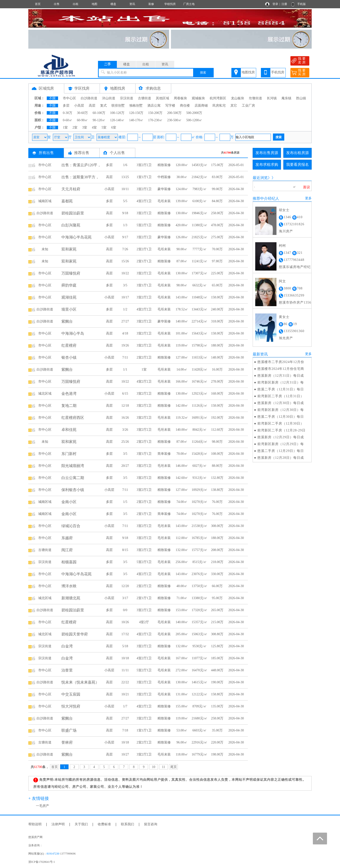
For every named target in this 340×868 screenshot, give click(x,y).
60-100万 (99, 113)
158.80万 (217, 694)
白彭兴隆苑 (71, 225)
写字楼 (170, 106)
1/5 (125, 502)
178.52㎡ (182, 309)
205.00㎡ (182, 634)
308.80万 (217, 634)
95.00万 (217, 598)
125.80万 (217, 646)
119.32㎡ (182, 418)
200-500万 (174, 113)
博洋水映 (69, 586)
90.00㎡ (182, 249)
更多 (308, 198)
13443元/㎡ (200, 309)
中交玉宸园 (71, 694)
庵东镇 (286, 98)
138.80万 (217, 490)
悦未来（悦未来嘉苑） (80, 682)
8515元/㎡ (200, 562)
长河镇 (272, 98)
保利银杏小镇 (73, 490)
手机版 (302, 4)
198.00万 (217, 754)
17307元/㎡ (200, 273)
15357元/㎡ (200, 622)
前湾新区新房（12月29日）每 (281, 444)
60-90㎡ (83, 120)
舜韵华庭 (69, 285)
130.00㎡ (182, 213)
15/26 (125, 261)
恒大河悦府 (71, 706)
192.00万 (217, 418)
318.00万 (217, 321)
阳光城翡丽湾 (73, 466)
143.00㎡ (182, 297)
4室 (94, 127)
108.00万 (217, 454)
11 (164, 767)
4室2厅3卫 (144, 634)
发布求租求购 (267, 165)
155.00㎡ (182, 706)
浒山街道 (109, 98)
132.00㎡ (182, 550)
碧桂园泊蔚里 (73, 213)
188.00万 (217, 345)
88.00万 (217, 466)
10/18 (125, 658)
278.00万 (217, 382)
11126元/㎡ (200, 406)
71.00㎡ (182, 598)
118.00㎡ (182, 754)
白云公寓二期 (73, 478)
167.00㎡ (182, 658)
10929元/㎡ (200, 490)
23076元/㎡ (200, 574)
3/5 (125, 285)
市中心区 (69, 98)
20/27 (125, 466)
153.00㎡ (182, 610)
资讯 (132, 4)
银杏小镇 (69, 357)
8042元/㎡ (200, 430)
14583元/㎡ (200, 165)
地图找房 (248, 72)
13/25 (125, 177)
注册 (284, 4)
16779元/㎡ (200, 754)
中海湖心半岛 (73, 333)
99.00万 (217, 189)
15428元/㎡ (200, 454)
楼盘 (113, 4)
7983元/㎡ (200, 189)
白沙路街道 (89, 98)
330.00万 (217, 574)
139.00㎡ (182, 201)
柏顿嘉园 (69, 562)
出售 (57, 4)
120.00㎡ (182, 165)
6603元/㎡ (200, 730)
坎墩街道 (255, 98)
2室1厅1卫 (144, 261)
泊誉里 (67, 670)
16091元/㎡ (200, 418)
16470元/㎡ (200, 670)
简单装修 (164, 454)
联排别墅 (118, 106)
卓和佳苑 (69, 430)
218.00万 (217, 562)
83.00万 (217, 177)
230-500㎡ (174, 120)
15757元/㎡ (200, 550)
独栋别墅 (136, 106)
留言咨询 (151, 824)
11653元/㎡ (200, 357)
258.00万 (217, 213)
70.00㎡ (182, 454)
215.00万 (217, 622)
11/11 (125, 670)
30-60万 (83, 113)
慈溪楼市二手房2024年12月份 (281, 362)
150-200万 (155, 113)
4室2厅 (144, 622)
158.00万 (217, 297)
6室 (114, 127)
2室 (75, 127)
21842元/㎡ (200, 177)
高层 (92, 106)
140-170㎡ (136, 120)
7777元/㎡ (200, 249)
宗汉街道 (127, 98)
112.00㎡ (182, 538)
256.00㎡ (182, 562)
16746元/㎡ (200, 382)
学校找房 (170, 4)
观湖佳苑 (69, 297)
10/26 (125, 622)
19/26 (125, 345)
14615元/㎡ (200, 682)
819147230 (53, 854)
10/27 (125, 754)
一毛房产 (42, 806)
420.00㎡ (182, 225)
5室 (104, 127)
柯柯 (282, 246)
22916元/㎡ (200, 742)
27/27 (125, 321)
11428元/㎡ (200, 369)
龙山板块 (238, 98)
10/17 (125, 297)
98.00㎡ (182, 285)
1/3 (125, 225)
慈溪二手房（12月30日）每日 (281, 417)
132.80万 (217, 478)
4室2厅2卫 (144, 201)
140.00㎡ (182, 321)
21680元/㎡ (200, 718)
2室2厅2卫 (144, 357)
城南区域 (45, 201)
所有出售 (46, 153)
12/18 (125, 406)
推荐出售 (82, 153)
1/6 (125, 165)
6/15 (125, 394)
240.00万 (217, 309)
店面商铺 (201, 106)
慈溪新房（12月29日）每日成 (281, 437)
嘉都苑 (67, 201)
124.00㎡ (182, 189)
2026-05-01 (236, 165)
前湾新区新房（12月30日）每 (281, 410)
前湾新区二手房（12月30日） (281, 424)
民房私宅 (219, 106)
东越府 (67, 538)
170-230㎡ (155, 120)
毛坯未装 (164, 201)
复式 (103, 106)
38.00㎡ (182, 177)
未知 (45, 249)
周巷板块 (180, 98)
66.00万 (217, 586)
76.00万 (217, 502)
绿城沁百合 (71, 526)
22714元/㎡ (200, 321)
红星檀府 (69, 345)
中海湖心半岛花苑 (76, 237)
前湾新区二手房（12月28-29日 (281, 430)
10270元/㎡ (200, 502)
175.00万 (217, 165)
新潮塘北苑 (71, 598)
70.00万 (217, 249)
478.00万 (217, 225)
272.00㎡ (182, 670)
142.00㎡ (182, 406)
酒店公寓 (154, 106)
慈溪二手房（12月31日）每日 (281, 389)
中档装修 (164, 177)
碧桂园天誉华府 (75, 634)
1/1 (125, 369)
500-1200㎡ (194, 120)
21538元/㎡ (200, 526)
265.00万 (217, 610)
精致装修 (164, 165)
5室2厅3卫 (144, 225)
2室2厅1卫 (144, 249)
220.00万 (217, 742)
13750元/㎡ (200, 586)
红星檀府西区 (73, 418)
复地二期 (69, 406)
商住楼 (185, 106)
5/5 (125, 201)
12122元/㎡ (200, 694)
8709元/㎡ (200, 706)
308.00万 (217, 526)
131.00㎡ (182, 694)
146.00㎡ (182, 466)
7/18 (125, 730)
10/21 (125, 694)
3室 (85, 127)
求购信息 (153, 88)
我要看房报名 (297, 165)
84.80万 (217, 201)
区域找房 (46, 88)
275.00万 (217, 237)
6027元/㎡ (200, 466)
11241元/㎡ (200, 261)
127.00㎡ (182, 357)
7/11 (125, 357)
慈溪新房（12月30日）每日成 (281, 403)
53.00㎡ (182, 730)
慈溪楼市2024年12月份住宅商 (281, 369)
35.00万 (217, 730)
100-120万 (117, 113)
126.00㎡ (182, 237)
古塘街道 (144, 98)
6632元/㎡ (200, 285)
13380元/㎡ (200, 598)
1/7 (125, 706)
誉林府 (67, 742)
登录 (275, 4)
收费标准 (104, 824)
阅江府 (67, 550)
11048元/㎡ (200, 297)
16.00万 (217, 369)
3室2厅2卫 (144, 165)
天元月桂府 (71, 189)
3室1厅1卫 (144, 285)
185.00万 (217, 658)
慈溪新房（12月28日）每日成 (281, 458)
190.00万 (217, 682)
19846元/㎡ (200, 213)
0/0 (125, 610)
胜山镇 (301, 98)
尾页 (174, 767)
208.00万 (217, 550)
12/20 (125, 586)
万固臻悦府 (71, 273)
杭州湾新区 (218, 98)
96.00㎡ (182, 742)
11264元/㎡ (200, 442)
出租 (76, 4)
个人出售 (117, 153)
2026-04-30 (236, 189)
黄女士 (284, 317)
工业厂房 (248, 106)
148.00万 (217, 357)
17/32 (125, 634)
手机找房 (278, 72)
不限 (52, 98)
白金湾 (67, 646)
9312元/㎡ (200, 478)
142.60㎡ (182, 478)
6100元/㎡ (200, 201)
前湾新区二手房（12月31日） (281, 396)
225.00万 (217, 273)
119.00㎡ (182, 345)
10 (154, 767)
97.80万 (217, 261)
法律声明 (58, 824)
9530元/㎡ (200, 646)
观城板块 (198, 98)
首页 (38, 4)
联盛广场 (69, 730)
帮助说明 (35, 824)
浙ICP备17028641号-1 (42, 862)
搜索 (203, 73)
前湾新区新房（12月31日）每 (281, 382)
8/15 (125, 550)
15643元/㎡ (200, 333)
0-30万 (68, 113)
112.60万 (217, 430)
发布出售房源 (267, 153)
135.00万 (217, 706)
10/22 (125, 273)
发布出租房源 (297, 153)
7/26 (125, 249)
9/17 (125, 237)
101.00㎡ (182, 333)
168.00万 (217, 394)
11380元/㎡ (200, 225)
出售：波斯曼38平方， (80, 177)
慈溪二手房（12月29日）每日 (281, 451)
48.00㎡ (182, 586)
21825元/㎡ (200, 237)
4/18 (125, 333)
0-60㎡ (68, 120)
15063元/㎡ (200, 634)
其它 (234, 106)
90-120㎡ (99, 120)
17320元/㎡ (200, 610)
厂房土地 (189, 4)
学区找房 (82, 88)
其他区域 (162, 98)
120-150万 (136, 113)
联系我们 (127, 824)
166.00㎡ (182, 382)
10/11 (125, 189)
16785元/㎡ (200, 538)
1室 (65, 127)
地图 (94, 4)
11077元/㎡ (200, 658)
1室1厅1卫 (144, 177)
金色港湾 (69, 394)
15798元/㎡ (200, 345)
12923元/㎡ (200, 394)
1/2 (125, 309)
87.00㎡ (182, 261)
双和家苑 (69, 249)
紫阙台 (67, 321)
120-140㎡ (117, 120)
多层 (66, 106)
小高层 (79, 106)
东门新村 (69, 454)
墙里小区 (69, 309)
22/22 (125, 682)
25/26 (125, 442)
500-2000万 (194, 113)
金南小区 (69, 502)
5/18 (125, 646)
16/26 (125, 418)
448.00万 (217, 670)
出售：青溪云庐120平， (81, 165)
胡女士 (284, 210)
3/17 (125, 598)
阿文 (282, 281)
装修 (151, 4)
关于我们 (81, 824)
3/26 (125, 430)
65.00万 (217, 285)
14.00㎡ (182, 369)
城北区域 (45, 394)
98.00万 (217, 442)
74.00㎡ (182, 502)
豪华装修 (164, 189)
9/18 (125, 213)
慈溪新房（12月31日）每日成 (281, 376)
